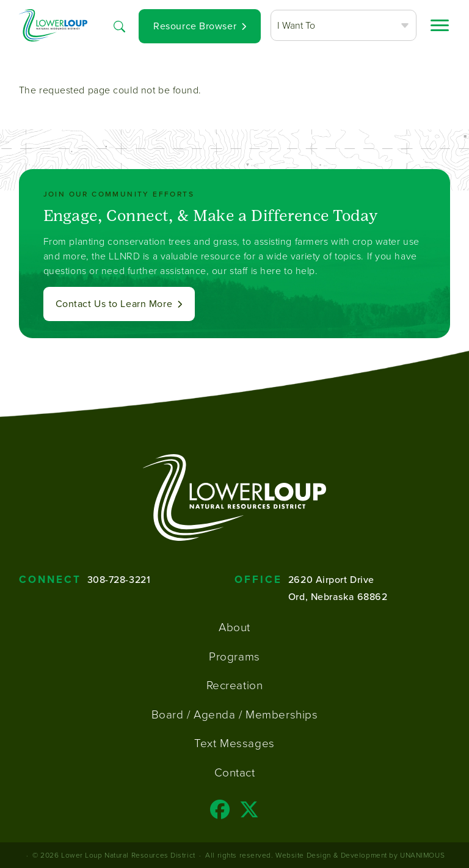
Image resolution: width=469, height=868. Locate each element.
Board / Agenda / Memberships (235, 714)
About (234, 627)
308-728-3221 (119, 579)
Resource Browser (195, 26)
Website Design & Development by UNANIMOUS (360, 855)
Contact (235, 772)
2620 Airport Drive (331, 579)
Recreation (235, 685)
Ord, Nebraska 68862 (338, 596)
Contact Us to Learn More (114, 304)
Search (119, 25)
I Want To (296, 25)
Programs (234, 656)
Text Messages (234, 743)
